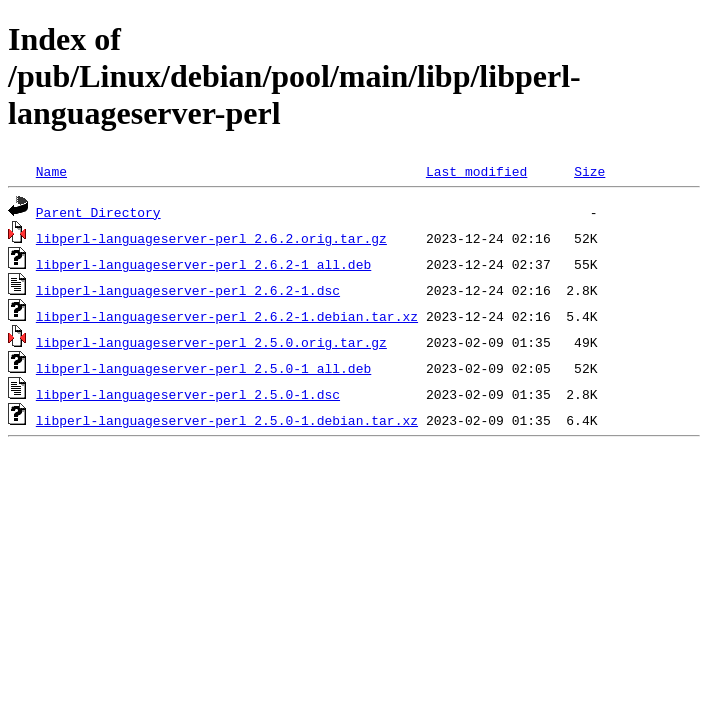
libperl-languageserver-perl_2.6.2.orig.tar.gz (211, 238)
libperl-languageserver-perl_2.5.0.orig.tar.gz (211, 342)
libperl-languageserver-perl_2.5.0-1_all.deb (203, 368)
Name (51, 171)
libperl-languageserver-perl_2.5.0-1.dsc (188, 394)
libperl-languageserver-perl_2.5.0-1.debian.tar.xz (227, 420)
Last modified (476, 171)
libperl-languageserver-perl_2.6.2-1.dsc (188, 290)
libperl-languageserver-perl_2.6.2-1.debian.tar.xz (227, 316)
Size (589, 171)
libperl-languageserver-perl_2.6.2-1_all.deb (203, 264)
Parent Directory (98, 212)
